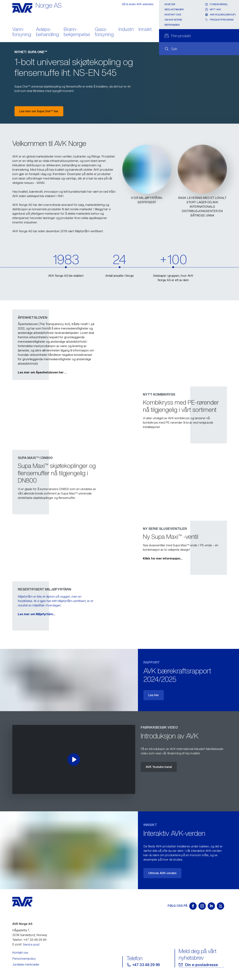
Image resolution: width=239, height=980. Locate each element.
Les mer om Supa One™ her (39, 111)
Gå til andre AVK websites (138, 4)
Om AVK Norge (173, 20)
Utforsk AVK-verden (162, 873)
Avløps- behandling (47, 32)
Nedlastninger (174, 9)
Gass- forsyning (104, 32)
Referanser (172, 25)
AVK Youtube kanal (159, 767)
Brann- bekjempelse (77, 32)
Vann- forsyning (22, 32)
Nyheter (170, 4)
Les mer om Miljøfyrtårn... (162, 614)
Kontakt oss (173, 15)
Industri (126, 30)
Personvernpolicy (24, 959)
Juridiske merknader (26, 964)
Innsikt (145, 30)
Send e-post (31, 944)
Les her (154, 695)
